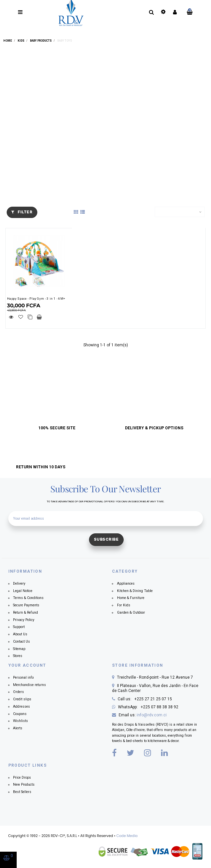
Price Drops (22, 777)
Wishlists (20, 721)
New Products (24, 784)
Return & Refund (25, 612)
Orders (18, 692)
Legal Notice (23, 591)
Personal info (23, 677)
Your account (27, 665)
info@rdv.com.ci (152, 715)
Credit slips (22, 699)
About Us (20, 634)
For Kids (124, 605)
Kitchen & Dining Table (135, 591)
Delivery (19, 583)
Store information (137, 665)
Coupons (20, 714)
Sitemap (19, 649)
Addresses (21, 706)
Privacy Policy (24, 620)
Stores (18, 656)
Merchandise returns (29, 685)
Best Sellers (22, 792)
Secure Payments (26, 605)
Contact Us (21, 641)
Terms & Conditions (28, 598)
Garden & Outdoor (131, 612)
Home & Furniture (131, 598)
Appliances (126, 583)
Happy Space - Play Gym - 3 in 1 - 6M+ (36, 299)
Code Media (127, 836)
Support (19, 627)
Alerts (18, 728)
